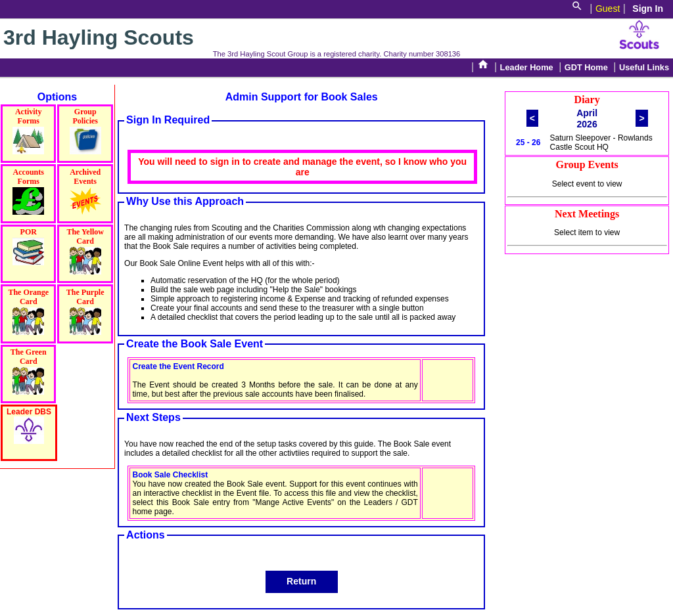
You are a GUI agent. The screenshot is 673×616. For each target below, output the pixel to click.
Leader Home (527, 67)
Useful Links (644, 67)
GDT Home (586, 67)
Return (301, 581)
